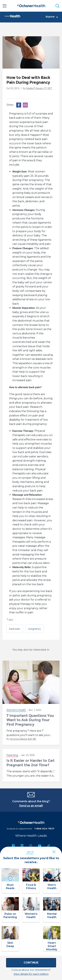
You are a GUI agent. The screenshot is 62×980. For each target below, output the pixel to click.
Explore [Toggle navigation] (52, 17)
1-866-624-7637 (44, 829)
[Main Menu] (5, 6)
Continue (31, 963)
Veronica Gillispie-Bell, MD (23, 739)
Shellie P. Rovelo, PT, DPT (39, 88)
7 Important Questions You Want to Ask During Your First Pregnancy (30, 720)
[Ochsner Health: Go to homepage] (31, 5)
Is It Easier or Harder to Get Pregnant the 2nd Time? (30, 763)
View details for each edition (31, 974)
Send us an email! (31, 806)
